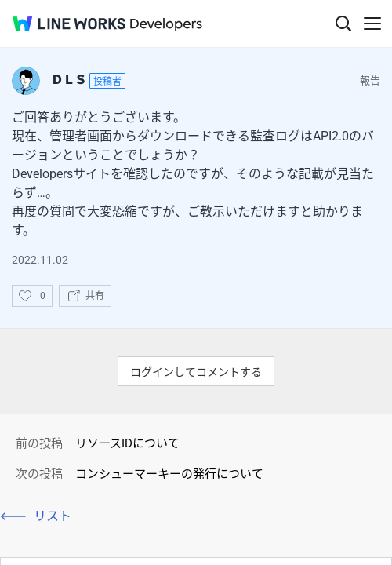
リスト (53, 516)
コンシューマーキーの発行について (169, 474)
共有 (95, 296)
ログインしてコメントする (196, 372)
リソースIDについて (127, 443)
